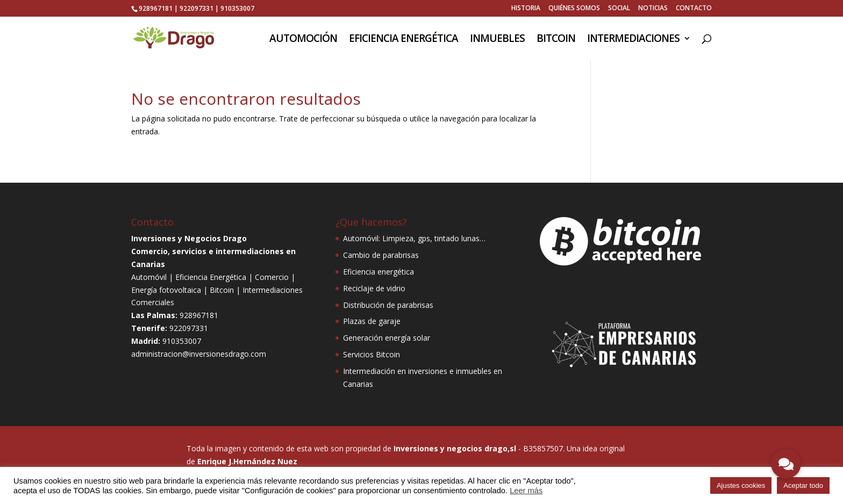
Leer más (526, 491)
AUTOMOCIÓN (303, 40)
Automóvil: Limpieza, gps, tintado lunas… (414, 238)
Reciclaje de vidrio (374, 288)
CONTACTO (694, 9)
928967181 (156, 8)
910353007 (237, 8)
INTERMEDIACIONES (633, 40)
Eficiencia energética (378, 272)
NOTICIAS (653, 9)
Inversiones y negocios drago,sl (455, 448)
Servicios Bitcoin (372, 354)
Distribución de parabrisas (388, 305)
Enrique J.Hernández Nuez (247, 461)
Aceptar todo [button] (803, 485)
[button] (786, 464)
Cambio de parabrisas (381, 255)
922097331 (197, 8)
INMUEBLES (497, 40)
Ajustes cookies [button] (741, 485)
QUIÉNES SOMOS (574, 9)
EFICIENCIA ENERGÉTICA (403, 40)
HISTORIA (526, 9)
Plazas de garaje (372, 321)
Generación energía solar (387, 338)
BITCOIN (556, 40)
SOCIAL (619, 9)
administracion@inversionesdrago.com (199, 354)
